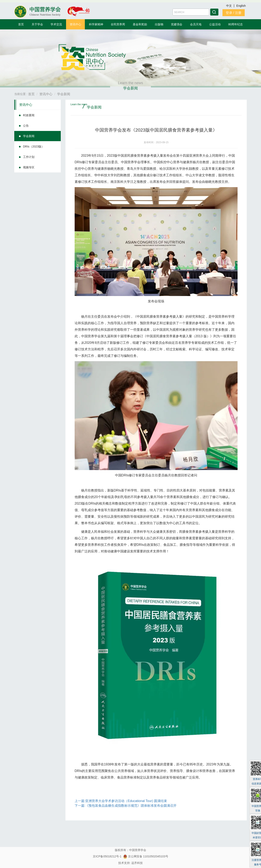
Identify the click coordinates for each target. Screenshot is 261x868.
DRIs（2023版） (34, 146)
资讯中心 (75, 24)
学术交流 (56, 24)
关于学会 (37, 24)
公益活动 (215, 24)
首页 (21, 24)
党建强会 (177, 24)
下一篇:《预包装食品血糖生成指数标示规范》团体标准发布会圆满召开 (126, 806)
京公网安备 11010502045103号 (146, 856)
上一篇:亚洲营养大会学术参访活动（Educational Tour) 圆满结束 (121, 801)
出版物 (159, 24)
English (241, 6)
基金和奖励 (140, 24)
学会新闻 (29, 136)
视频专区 (29, 167)
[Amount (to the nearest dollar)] (191, 12)
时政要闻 (29, 115)
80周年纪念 (236, 24)
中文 (229, 6)
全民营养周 (118, 24)
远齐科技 (137, 863)
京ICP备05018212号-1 (107, 856)
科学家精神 (96, 24)
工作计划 (29, 157)
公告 (26, 126)
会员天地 (196, 24)
